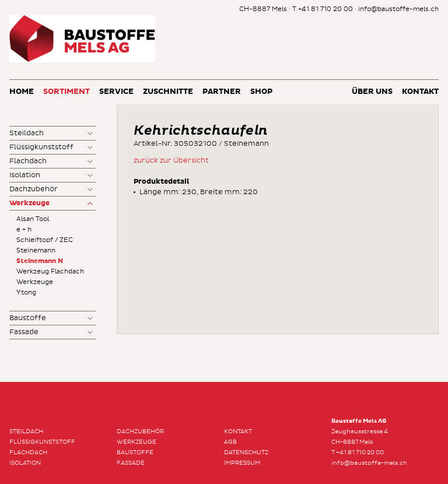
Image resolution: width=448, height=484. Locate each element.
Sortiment (66, 92)
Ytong (26, 292)
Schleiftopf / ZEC (45, 240)
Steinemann (36, 250)
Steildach (27, 133)
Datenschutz (246, 453)
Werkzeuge (29, 204)
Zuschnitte (168, 92)
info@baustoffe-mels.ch (398, 9)
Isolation (25, 175)
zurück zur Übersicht (171, 161)
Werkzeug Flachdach (50, 271)
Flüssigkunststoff (41, 147)
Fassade (24, 332)
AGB (230, 442)
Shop (261, 92)
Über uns (372, 92)
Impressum (242, 463)
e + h (24, 229)
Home (22, 92)
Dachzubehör (34, 189)
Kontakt (420, 92)
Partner (222, 92)
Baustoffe (28, 318)
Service (116, 92)
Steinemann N (40, 261)
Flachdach (28, 161)
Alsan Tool (33, 219)
